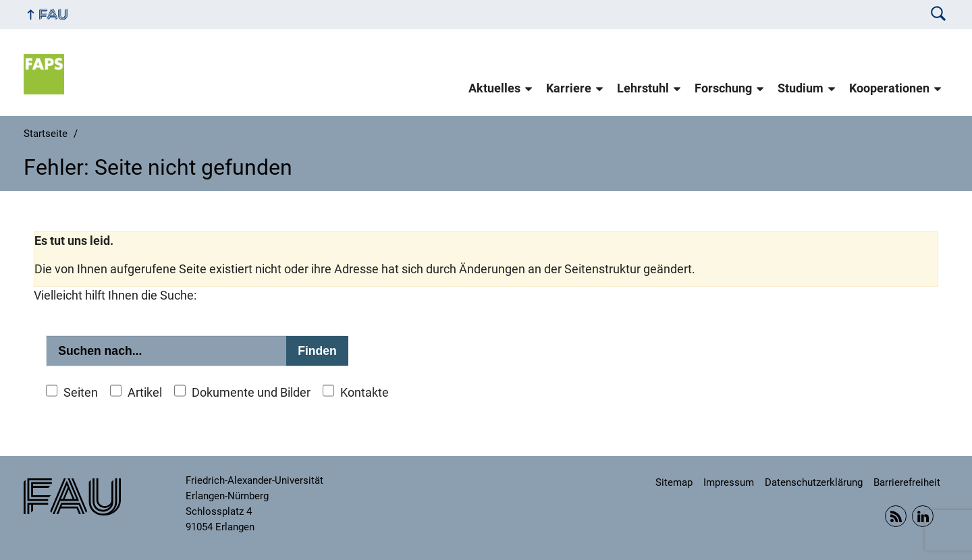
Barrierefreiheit (907, 482)
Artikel (145, 393)
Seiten (81, 393)
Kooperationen (889, 88)
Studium (801, 88)
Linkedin (923, 516)
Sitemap (674, 482)
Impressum (729, 482)
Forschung (723, 88)
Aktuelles (494, 88)
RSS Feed (896, 516)
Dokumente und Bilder (251, 393)
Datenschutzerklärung (814, 482)
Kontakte (364, 393)
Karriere (569, 88)
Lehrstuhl (643, 88)
